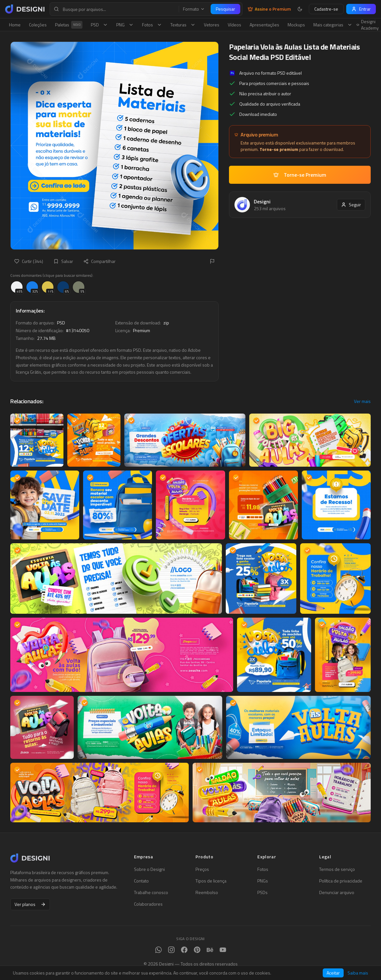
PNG (125, 25)
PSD (99, 25)
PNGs (263, 881)
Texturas (183, 25)
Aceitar (333, 973)
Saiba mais (358, 973)
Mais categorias (333, 25)
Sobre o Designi (149, 869)
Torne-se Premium (300, 175)
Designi (262, 201)
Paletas (69, 25)
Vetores (212, 25)
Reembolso (207, 892)
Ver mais (362, 401)
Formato (194, 9)
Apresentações (264, 25)
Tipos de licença (211, 881)
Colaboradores (148, 904)
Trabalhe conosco (151, 892)
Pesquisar (225, 9)
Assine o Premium (269, 9)
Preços (202, 869)
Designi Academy (368, 25)
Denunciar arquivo (337, 892)
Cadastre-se (326, 9)
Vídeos (234, 25)
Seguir (351, 205)
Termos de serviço (337, 869)
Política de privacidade (341, 881)
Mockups (296, 25)
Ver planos (30, 904)
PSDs (262, 892)
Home (15, 25)
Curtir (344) (29, 261)
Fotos (152, 25)
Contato (141, 881)
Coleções (38, 25)
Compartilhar (100, 261)
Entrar (361, 9)
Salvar (63, 261)
